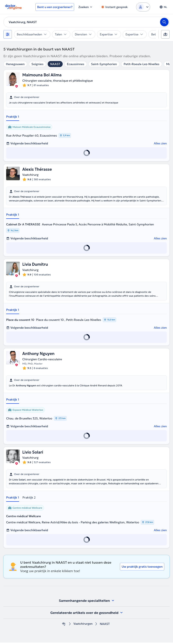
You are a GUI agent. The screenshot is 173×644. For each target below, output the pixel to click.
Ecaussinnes (75, 64)
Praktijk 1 (13, 117)
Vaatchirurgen (83, 625)
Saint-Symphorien (104, 64)
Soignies (37, 64)
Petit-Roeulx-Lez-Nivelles (142, 64)
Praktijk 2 (29, 499)
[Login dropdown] (143, 7)
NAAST (55, 64)
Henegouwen (15, 64)
